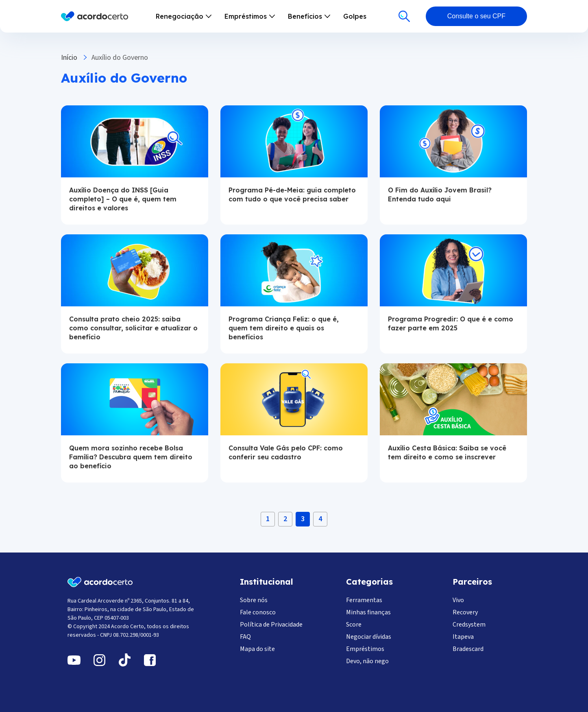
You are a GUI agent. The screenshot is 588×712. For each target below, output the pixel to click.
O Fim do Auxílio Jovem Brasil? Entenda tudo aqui (440, 194)
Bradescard (468, 649)
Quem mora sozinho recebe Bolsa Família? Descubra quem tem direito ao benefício (131, 457)
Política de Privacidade (271, 625)
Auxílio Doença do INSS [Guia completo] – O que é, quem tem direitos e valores (123, 199)
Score (354, 625)
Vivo (458, 600)
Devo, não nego (367, 661)
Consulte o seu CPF (476, 16)
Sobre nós (254, 600)
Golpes (355, 16)
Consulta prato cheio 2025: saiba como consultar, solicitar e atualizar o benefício (133, 328)
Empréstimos (365, 649)
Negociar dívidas (369, 637)
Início (69, 58)
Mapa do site (257, 649)
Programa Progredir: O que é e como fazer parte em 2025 (451, 323)
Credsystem (469, 625)
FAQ (245, 637)
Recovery (465, 612)
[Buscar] (404, 16)
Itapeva (463, 637)
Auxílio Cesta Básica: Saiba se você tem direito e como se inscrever (447, 452)
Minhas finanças (368, 612)
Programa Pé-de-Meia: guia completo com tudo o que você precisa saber (292, 194)
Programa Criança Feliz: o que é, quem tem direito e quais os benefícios (284, 328)
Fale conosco (258, 612)
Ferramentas (364, 600)
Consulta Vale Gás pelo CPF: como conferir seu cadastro (286, 452)
